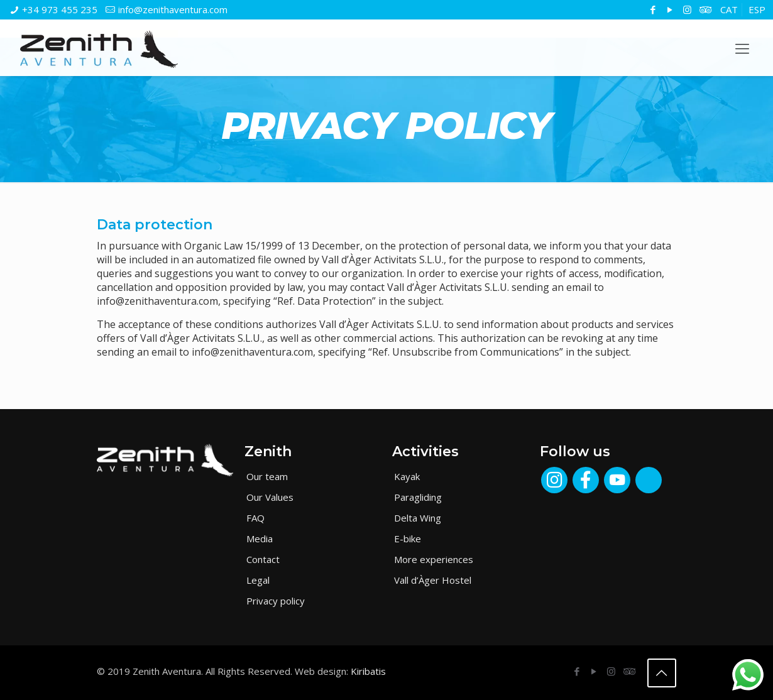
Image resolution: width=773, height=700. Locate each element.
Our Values (270, 497)
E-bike (408, 539)
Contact (263, 559)
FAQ (255, 518)
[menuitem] (729, 10)
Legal (258, 580)
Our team (267, 476)
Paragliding (418, 497)
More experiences (434, 559)
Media (260, 539)
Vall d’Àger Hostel (433, 580)
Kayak (407, 476)
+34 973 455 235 (60, 9)
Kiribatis (368, 671)
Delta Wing (418, 518)
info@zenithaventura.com (173, 9)
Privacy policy (276, 601)
